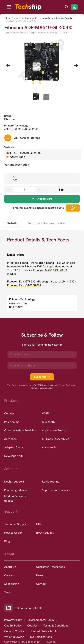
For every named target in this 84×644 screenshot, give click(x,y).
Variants (9, 147)
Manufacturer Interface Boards (57, 18)
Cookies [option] (33, 626)
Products (16, 18)
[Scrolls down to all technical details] (8, 138)
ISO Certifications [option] (41, 637)
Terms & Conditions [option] (56, 626)
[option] (23, 414)
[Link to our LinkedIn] (10, 608)
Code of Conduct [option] (15, 631)
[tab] (12, 223)
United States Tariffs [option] (44, 631)
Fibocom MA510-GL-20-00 (50, 270)
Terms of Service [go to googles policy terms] (39, 388)
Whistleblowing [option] (14, 637)
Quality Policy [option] (13, 626)
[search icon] (67, 7)
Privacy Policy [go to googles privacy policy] (65, 385)
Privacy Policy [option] (13, 620)
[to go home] (28, 7)
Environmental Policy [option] (41, 620)
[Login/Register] (74, 7)
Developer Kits (31, 18)
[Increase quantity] (40, 190)
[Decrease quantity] (9, 190)
